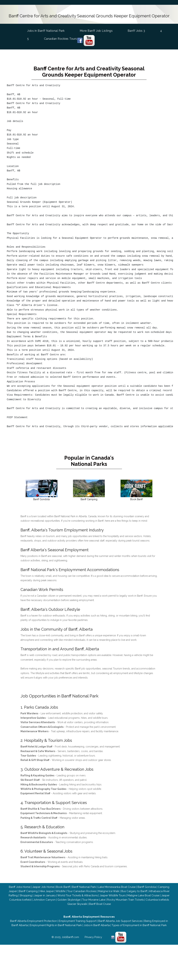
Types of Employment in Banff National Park (139, 925)
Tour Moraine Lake (94, 900)
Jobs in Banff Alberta (97, 925)
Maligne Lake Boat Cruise (143, 895)
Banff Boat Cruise (100, 904)
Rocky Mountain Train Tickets (125, 900)
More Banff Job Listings (97, 31)
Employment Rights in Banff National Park (56, 925)
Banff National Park (84, 887)
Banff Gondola (147, 887)
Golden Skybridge (69, 900)
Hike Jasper (47, 891)
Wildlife (60, 891)
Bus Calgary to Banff (134, 891)
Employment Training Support (78, 921)
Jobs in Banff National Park (47, 30)
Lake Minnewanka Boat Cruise (117, 887)
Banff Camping (28, 891)
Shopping (26, 895)
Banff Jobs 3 (137, 31)
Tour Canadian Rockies (82, 891)
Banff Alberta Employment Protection (33, 921)
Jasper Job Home (43, 887)
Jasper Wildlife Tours (113, 895)
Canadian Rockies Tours (61, 39)
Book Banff (63, 887)
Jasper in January (45, 895)
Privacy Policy (93, 937)
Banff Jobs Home (20, 887)
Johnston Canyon (44, 900)
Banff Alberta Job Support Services (120, 921)
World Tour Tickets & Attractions (78, 895)
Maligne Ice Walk (109, 891)
